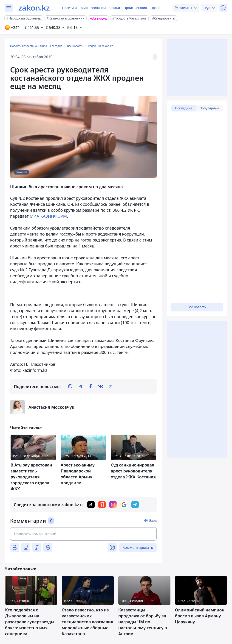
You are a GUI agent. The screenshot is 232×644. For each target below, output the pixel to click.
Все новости (75, 46)
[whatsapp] (70, 386)
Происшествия (135, 8)
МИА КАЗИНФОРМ (48, 216)
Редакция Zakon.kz (100, 46)
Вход (153, 520)
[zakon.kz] (34, 8)
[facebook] (91, 386)
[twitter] (111, 386)
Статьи (115, 8)
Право (155, 8)
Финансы (99, 8)
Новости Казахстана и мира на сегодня (36, 46)
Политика (70, 8)
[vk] (101, 386)
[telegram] (80, 386)
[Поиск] (223, 8)
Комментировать (138, 547)
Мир (84, 8)
